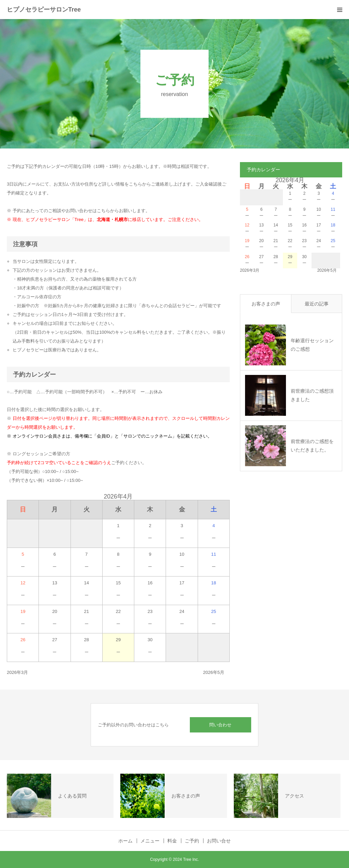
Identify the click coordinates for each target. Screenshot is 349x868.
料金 (172, 841)
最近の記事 (317, 304)
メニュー (150, 841)
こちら (103, 211)
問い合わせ (220, 725)
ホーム (125, 841)
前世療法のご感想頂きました (312, 395)
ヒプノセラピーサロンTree (44, 10)
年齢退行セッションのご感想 (312, 345)
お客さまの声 (266, 304)
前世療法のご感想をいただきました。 (312, 446)
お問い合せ (219, 841)
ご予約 (192, 841)
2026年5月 (214, 672)
